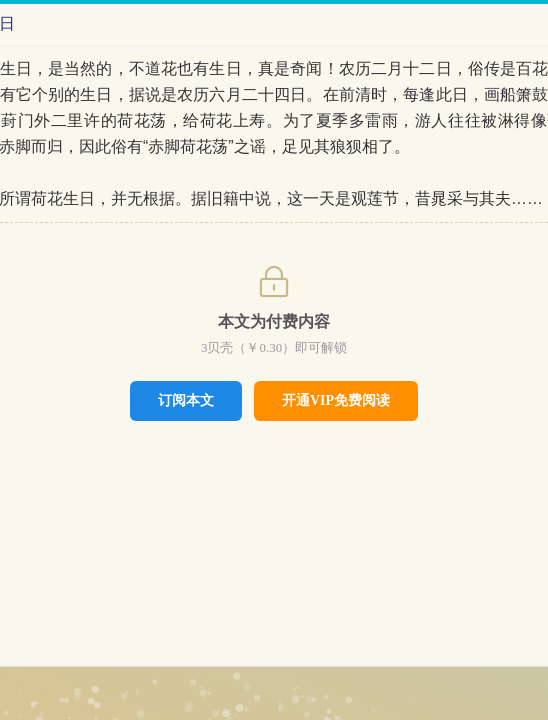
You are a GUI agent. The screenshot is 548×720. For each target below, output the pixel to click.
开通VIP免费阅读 (336, 400)
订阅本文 (186, 400)
